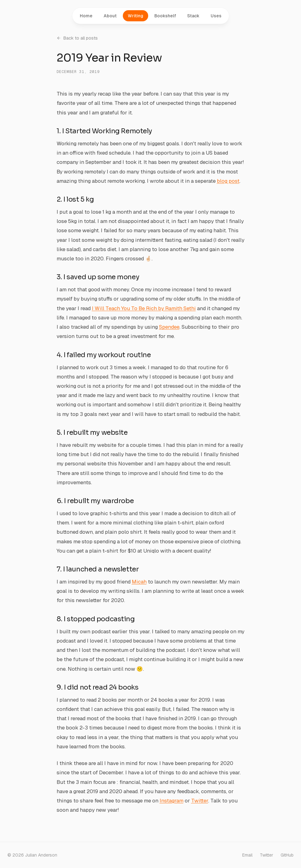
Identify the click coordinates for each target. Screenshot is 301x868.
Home (86, 16)
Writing (135, 16)
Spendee (169, 327)
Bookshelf (165, 16)
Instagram (172, 801)
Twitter (200, 801)
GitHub (287, 855)
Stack (193, 16)
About (110, 16)
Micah (139, 582)
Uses (216, 16)
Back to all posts (77, 38)
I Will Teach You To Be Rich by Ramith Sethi (144, 308)
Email (247, 855)
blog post (228, 181)
